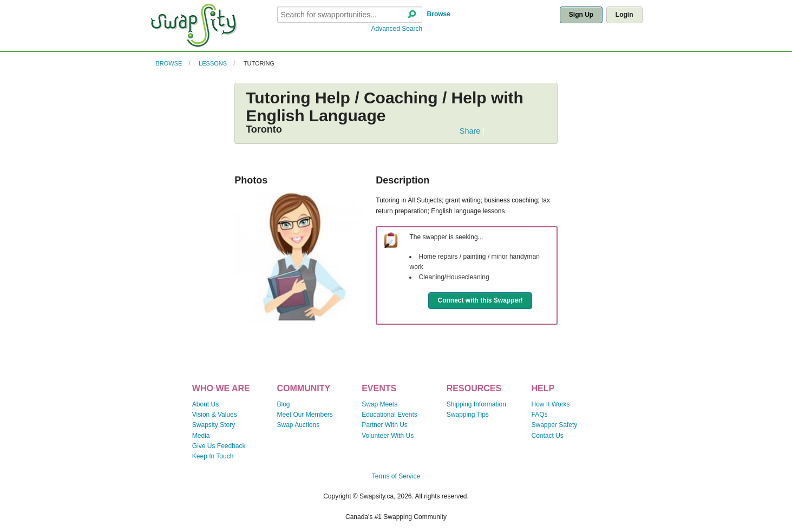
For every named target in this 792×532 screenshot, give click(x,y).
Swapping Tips (468, 415)
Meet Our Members (305, 415)
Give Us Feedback (219, 446)
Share (470, 131)
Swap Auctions (298, 425)
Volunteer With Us (388, 436)
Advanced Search (397, 29)
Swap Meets (379, 404)
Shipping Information (476, 404)
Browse (439, 14)
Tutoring (259, 63)
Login (624, 15)
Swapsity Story (214, 425)
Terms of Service (396, 476)
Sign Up (581, 15)
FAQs (540, 415)
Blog (283, 404)
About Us (205, 404)
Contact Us (548, 436)
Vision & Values (215, 415)
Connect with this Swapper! (480, 300)
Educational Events (390, 415)
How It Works (551, 404)
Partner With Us (385, 425)
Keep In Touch (213, 456)
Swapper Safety (555, 425)
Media (201, 436)
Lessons (213, 63)
